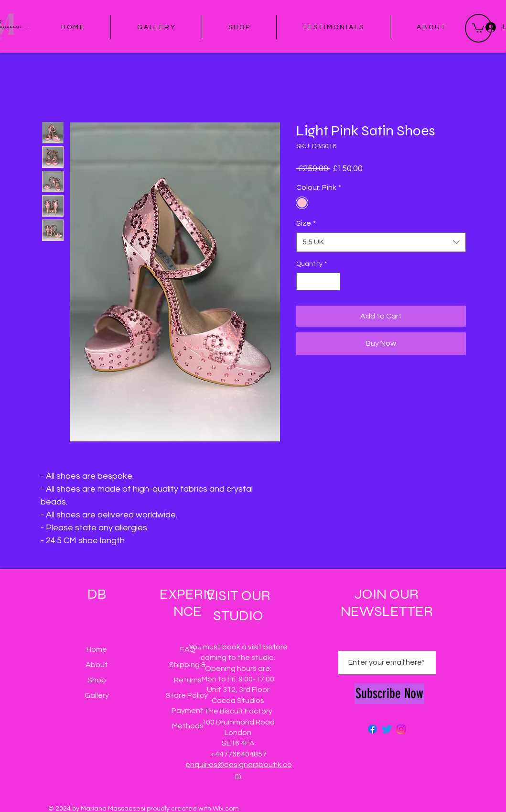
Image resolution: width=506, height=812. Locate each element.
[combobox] (381, 242)
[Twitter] (387, 729)
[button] (478, 27)
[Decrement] (304, 281)
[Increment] (333, 281)
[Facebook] (372, 729)
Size (306, 223)
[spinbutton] (318, 281)
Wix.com (226, 809)
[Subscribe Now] (389, 694)
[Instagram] (401, 729)
